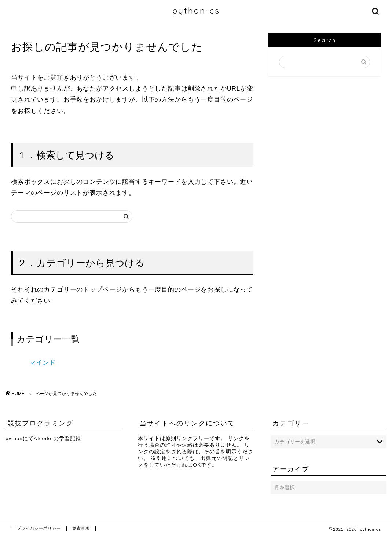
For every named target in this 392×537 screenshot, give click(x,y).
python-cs (196, 10)
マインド (43, 363)
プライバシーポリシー (39, 528)
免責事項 (81, 528)
